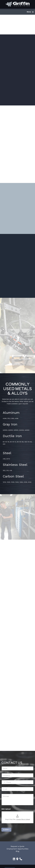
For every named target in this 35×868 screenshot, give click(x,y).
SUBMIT (6, 833)
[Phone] (17, 785)
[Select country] (4, 785)
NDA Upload (6, 812)
